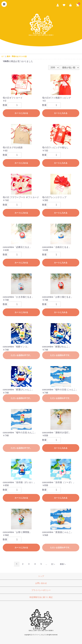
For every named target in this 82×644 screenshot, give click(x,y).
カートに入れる (21, 113)
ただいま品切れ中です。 (21, 355)
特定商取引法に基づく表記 (41, 597)
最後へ (63, 564)
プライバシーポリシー (41, 590)
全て (3, 56)
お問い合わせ (41, 583)
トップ (41, 576)
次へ (53, 564)
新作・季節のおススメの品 (17, 56)
